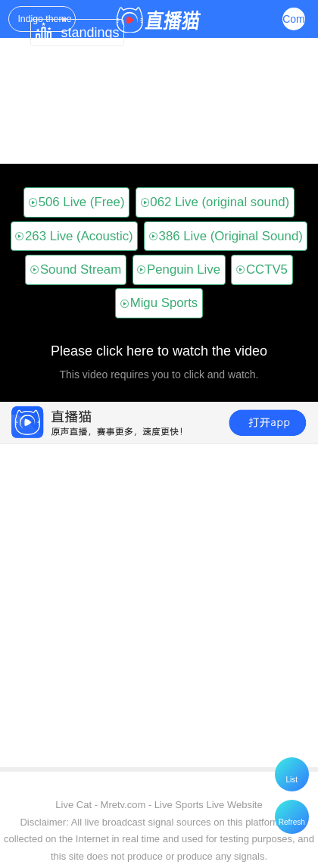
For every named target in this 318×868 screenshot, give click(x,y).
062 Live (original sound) (215, 202)
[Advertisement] (156, 676)
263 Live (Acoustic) (74, 236)
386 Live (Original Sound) (226, 236)
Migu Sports (159, 303)
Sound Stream (76, 269)
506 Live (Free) (77, 202)
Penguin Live (179, 269)
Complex (294, 19)
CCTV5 (262, 269)
